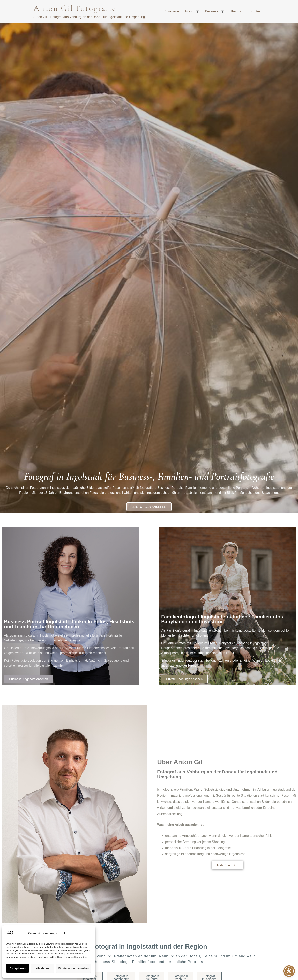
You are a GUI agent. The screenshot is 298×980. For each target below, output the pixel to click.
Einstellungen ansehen (74, 968)
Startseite (172, 11)
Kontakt (256, 11)
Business (212, 11)
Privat (189, 11)
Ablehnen (42, 968)
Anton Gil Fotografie (75, 8)
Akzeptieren (18, 968)
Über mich (237, 11)
